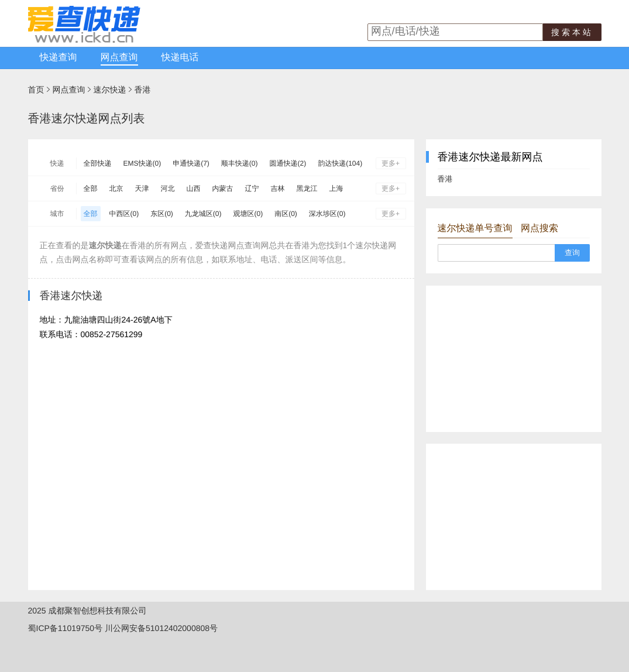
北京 (116, 188)
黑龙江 (307, 188)
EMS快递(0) (142, 163)
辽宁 (252, 188)
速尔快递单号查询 (475, 229)
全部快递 (98, 163)
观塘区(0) (248, 214)
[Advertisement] (514, 359)
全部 (91, 188)
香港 (143, 90)
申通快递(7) (191, 163)
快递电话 (180, 58)
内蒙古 (223, 188)
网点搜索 (539, 229)
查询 (572, 253)
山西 (194, 188)
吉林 (278, 188)
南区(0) (286, 214)
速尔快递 (110, 90)
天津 (142, 188)
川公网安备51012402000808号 (161, 628)
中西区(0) (124, 214)
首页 (36, 90)
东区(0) (162, 214)
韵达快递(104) (340, 163)
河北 (168, 188)
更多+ (391, 163)
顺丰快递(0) (240, 163)
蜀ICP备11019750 (61, 628)
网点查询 (119, 58)
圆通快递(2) (288, 163)
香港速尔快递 (71, 296)
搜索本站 (572, 32)
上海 (336, 188)
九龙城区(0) (203, 214)
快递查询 (59, 58)
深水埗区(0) (327, 214)
